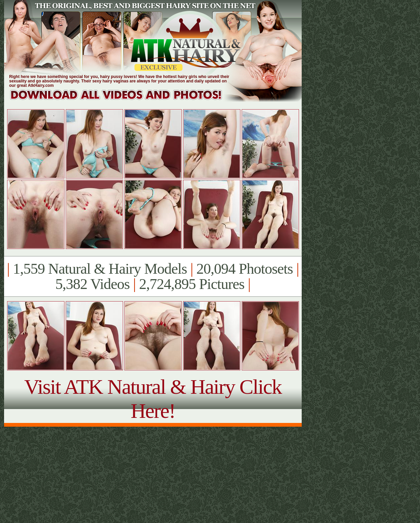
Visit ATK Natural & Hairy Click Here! (153, 399)
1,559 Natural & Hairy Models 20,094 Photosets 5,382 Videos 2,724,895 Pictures (153, 276)
